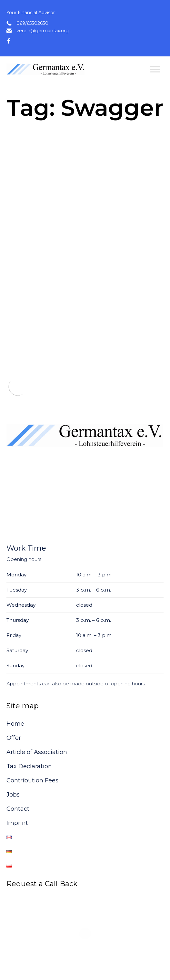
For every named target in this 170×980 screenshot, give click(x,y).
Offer (14, 710)
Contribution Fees (32, 753)
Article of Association (37, 724)
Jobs (13, 767)
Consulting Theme (37, 961)
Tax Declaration (29, 739)
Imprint (17, 795)
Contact (18, 781)
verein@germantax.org (43, 31)
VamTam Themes (77, 961)
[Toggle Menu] (155, 69)
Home (15, 696)
